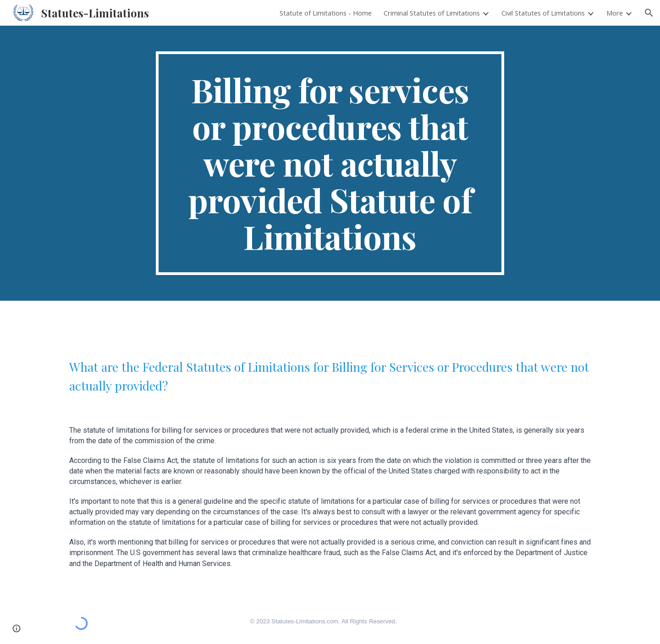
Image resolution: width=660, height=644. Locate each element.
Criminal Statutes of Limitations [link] (432, 13)
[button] (649, 13)
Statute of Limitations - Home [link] (326, 13)
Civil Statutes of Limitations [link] (543, 13)
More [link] (615, 13)
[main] (330, 163)
